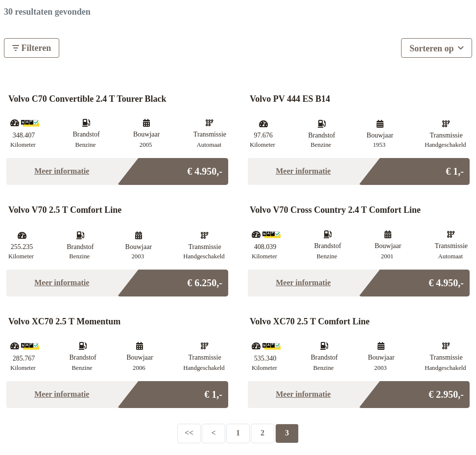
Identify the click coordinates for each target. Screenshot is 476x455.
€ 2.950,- (446, 392)
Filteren (32, 48)
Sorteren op (437, 47)
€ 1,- (455, 169)
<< (189, 433)
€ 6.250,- (205, 280)
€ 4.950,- (205, 169)
